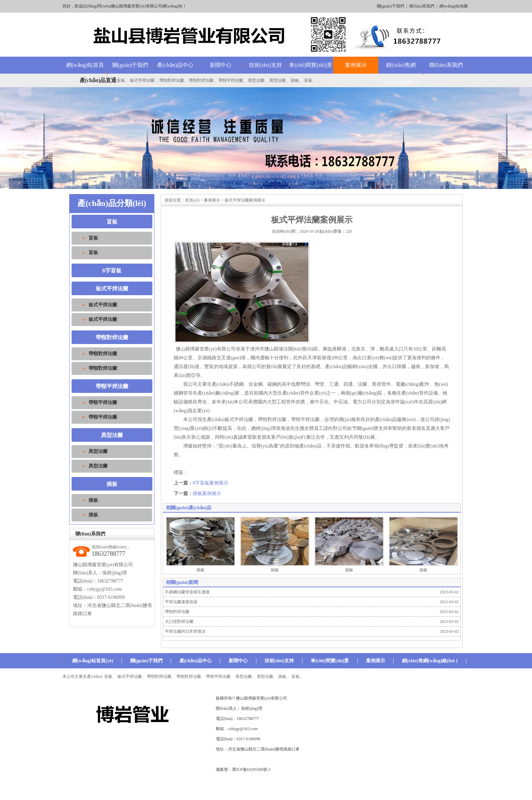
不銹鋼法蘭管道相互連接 (187, 592)
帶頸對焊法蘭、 (161, 677)
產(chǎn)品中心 (175, 65)
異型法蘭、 (267, 677)
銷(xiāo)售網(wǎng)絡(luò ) (401, 73)
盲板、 (298, 677)
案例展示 (356, 65)
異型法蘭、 (246, 677)
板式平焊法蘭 (142, 80)
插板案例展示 (207, 493)
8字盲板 (112, 271)
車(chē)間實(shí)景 (310, 65)
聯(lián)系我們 (422, 6)
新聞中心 (221, 65)
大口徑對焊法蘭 (179, 622)
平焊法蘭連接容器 (181, 602)
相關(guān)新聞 (182, 582)
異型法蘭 (256, 80)
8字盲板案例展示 (211, 483)
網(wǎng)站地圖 (454, 6)
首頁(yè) (192, 200)
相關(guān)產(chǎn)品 (189, 508)
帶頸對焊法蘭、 (191, 677)
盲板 (121, 80)
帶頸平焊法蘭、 (220, 677)
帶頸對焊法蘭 (172, 80)
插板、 (284, 677)
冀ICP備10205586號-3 (251, 769)
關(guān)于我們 (390, 6)
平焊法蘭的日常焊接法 (185, 631)
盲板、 (110, 677)
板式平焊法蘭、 (132, 677)
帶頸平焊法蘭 (231, 80)
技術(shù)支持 (265, 65)
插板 (295, 80)
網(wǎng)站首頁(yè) (93, 661)
